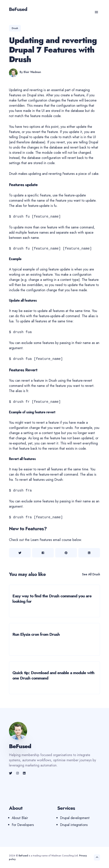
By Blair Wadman (30, 72)
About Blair (20, 818)
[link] (11, 773)
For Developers (23, 825)
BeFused (23, 856)
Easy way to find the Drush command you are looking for (52, 599)
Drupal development (75, 818)
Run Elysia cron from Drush (36, 634)
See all (91, 574)
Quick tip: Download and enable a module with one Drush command (53, 675)
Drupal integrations (74, 825)
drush (15, 28)
